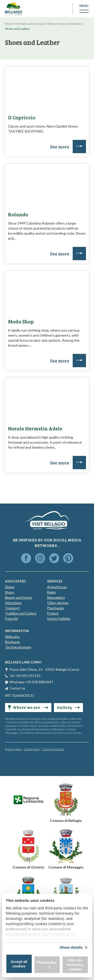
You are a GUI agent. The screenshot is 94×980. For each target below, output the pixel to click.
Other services (58, 603)
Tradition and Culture (21, 613)
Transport (12, 608)
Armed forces (57, 587)
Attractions (13, 603)
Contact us (17, 688)
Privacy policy (14, 749)
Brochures (12, 642)
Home (9, 24)
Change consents (53, 749)
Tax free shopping (18, 647)
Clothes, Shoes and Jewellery (64, 24)
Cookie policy (32, 749)
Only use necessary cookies (75, 965)
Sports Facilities (59, 619)
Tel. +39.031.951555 (25, 676)
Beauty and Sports (19, 598)
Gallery (68, 707)
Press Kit (11, 619)
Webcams (12, 637)
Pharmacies (56, 608)
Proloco (53, 613)
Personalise (47, 965)
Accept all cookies (19, 964)
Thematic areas (25, 24)
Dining (10, 587)
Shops (40, 24)
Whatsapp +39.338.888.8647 (31, 682)
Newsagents (56, 598)
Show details (71, 947)
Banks (52, 592)
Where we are (28, 707)
